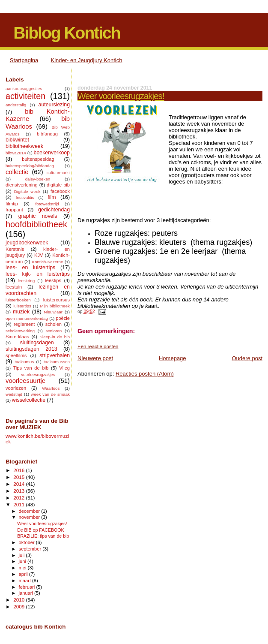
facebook (60, 191)
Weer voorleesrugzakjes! (121, 96)
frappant (14, 210)
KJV (39, 255)
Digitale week (27, 191)
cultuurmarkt (58, 173)
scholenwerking (20, 331)
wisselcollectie (29, 400)
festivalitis (25, 197)
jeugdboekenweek (27, 243)
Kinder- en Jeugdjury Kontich (87, 60)
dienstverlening (22, 185)
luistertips (22, 306)
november (30, 517)
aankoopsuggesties (24, 89)
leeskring (27, 281)
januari (27, 593)
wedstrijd (14, 394)
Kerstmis (15, 249)
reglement (24, 324)
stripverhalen (55, 355)
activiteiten (25, 96)
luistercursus (57, 300)
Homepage (173, 358)
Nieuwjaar (53, 312)
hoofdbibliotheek (36, 224)
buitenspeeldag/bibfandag (30, 166)
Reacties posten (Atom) (145, 374)
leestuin (14, 287)
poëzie (63, 318)
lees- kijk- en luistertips (38, 274)
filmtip (12, 204)
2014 (19, 484)
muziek (21, 312)
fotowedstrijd (47, 204)
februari (28, 587)
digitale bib (58, 185)
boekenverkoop (52, 153)
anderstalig (16, 105)
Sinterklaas (17, 337)
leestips (53, 280)
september (31, 549)
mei (23, 568)
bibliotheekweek (24, 146)
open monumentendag (27, 318)
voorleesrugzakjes (38, 375)
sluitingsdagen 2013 (31, 349)
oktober (27, 542)
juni (23, 561)
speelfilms (16, 355)
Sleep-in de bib (55, 337)
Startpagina (24, 60)
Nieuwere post (95, 358)
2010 (19, 600)
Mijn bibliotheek (55, 306)
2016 (19, 470)
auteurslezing (54, 105)
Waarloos (51, 388)
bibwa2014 (16, 153)
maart (26, 581)
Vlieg (64, 368)
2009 (19, 606)
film (52, 197)
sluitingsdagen (37, 343)
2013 (19, 491)
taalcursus (24, 362)
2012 (19, 498)
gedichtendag (54, 210)
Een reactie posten (98, 346)
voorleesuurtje (25, 381)
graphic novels (38, 216)
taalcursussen (57, 362)
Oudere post (247, 358)
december (30, 511)
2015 (19, 477)
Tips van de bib (31, 368)
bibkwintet (17, 140)
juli (22, 555)
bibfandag (47, 134)
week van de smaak (50, 394)
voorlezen (16, 388)
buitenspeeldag (38, 159)
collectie (17, 172)
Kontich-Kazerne (47, 262)
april (24, 574)
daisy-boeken (38, 179)
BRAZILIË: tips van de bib (43, 536)
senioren (54, 331)
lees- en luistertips (30, 268)
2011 (19, 504)
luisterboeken (18, 300)
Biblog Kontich (67, 33)
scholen (54, 324)
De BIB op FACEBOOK (40, 530)
